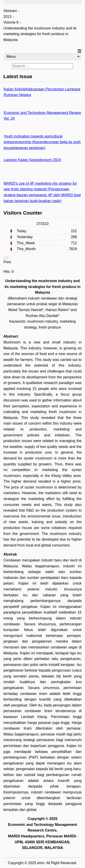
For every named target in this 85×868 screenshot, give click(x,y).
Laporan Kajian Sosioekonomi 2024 (32, 160)
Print (7, 262)
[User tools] (6, 258)
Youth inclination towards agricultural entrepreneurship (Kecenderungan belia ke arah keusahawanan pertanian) (42, 142)
